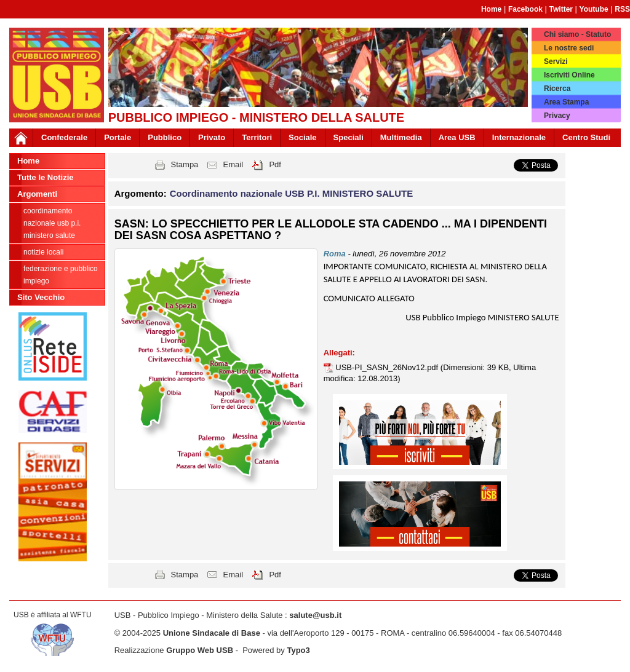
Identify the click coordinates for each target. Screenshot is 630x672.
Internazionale (519, 137)
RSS (622, 9)
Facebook (525, 9)
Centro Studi (586, 137)
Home (491, 9)
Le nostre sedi (569, 48)
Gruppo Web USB (200, 650)
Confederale (64, 137)
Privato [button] (212, 137)
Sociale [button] (303, 137)
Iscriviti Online (569, 75)
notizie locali (43, 252)
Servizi (556, 61)
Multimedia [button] (401, 137)
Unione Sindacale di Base (212, 633)
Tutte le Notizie (45, 177)
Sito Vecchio (41, 297)
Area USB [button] (457, 137)
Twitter (561, 9)
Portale (118, 137)
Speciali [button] (349, 137)
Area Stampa (566, 102)
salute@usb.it (315, 615)
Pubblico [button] (165, 137)
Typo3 (298, 650)
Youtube (594, 9)
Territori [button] (257, 137)
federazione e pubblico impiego (61, 275)
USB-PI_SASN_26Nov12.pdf (388, 367)
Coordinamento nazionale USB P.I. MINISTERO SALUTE (52, 223)
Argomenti (37, 194)
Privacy (557, 116)
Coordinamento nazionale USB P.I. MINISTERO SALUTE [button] (292, 193)
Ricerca (557, 89)
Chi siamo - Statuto (577, 34)
